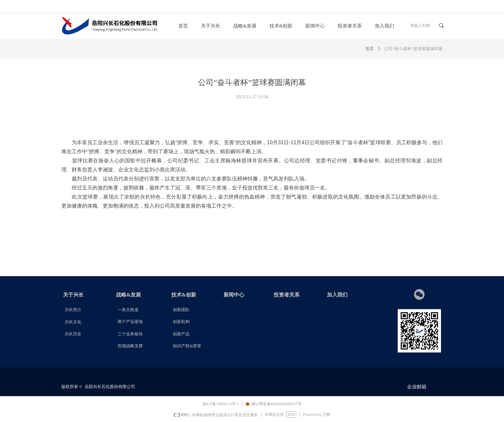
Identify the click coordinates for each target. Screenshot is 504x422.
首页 (370, 49)
